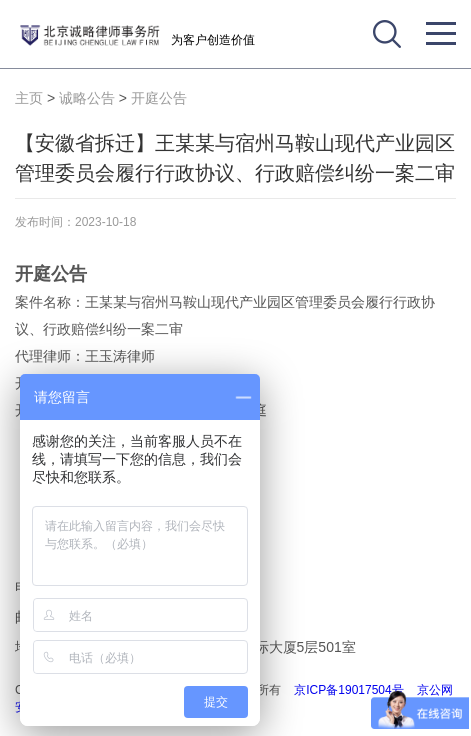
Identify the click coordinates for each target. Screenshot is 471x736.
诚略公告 (87, 98)
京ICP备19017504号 (348, 690)
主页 (29, 98)
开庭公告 (159, 98)
